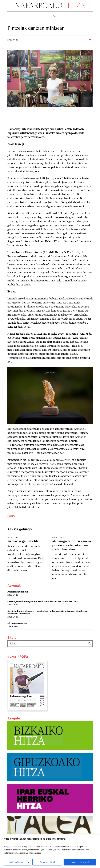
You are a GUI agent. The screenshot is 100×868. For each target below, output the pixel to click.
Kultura (11, 516)
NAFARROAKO (50, 5)
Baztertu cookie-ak (47, 862)
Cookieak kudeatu (16, 862)
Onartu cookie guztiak (80, 862)
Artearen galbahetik (23, 541)
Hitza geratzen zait (17, 627)
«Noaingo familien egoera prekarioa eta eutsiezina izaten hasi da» (72, 545)
